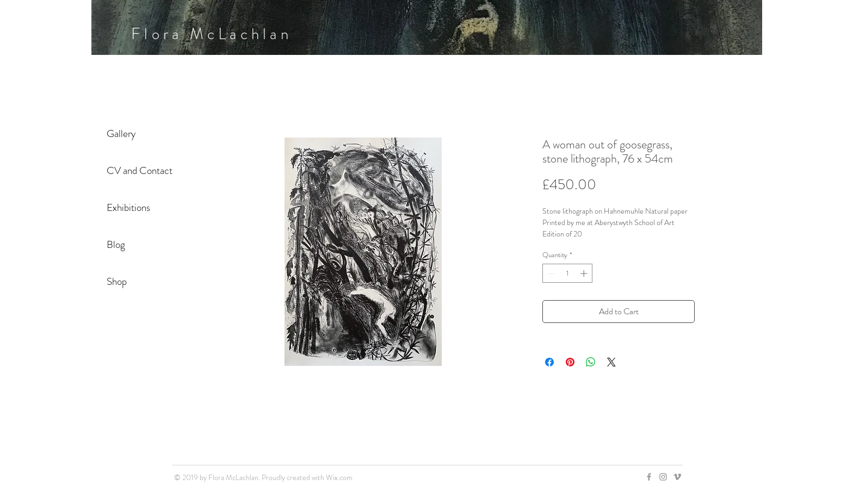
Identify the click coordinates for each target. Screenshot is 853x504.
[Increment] (585, 273)
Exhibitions (128, 207)
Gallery (121, 133)
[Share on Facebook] (549, 362)
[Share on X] (611, 362)
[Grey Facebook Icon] (649, 477)
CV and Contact (140, 170)
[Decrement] (551, 273)
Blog (116, 244)
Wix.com (339, 477)
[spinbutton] (568, 273)
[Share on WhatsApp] (591, 362)
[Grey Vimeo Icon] (677, 477)
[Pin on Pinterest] (570, 362)
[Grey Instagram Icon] (663, 477)
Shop (117, 281)
